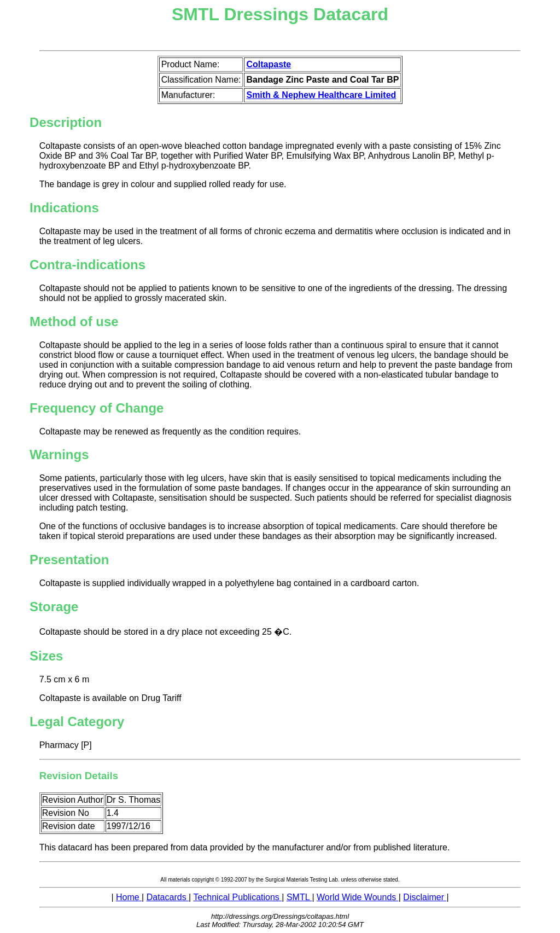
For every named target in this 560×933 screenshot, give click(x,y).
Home (129, 897)
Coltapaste (269, 64)
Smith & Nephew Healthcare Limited (321, 95)
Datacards (168, 897)
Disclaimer (425, 897)
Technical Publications (237, 897)
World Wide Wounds (358, 897)
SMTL (299, 897)
